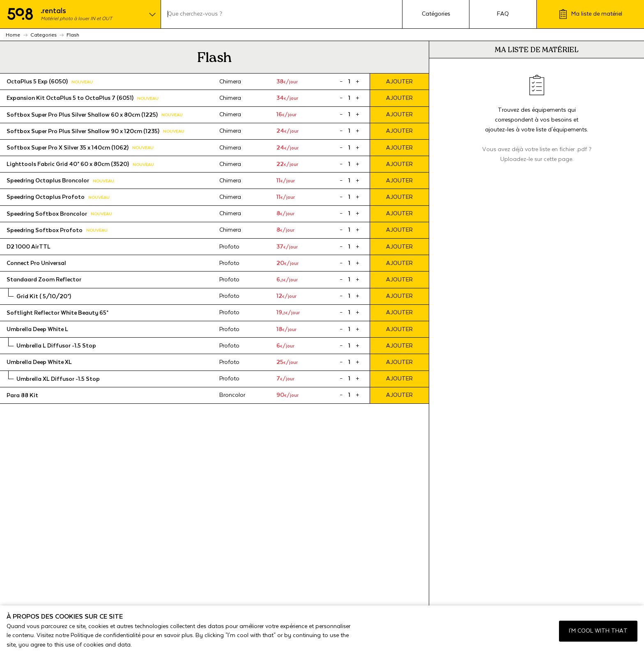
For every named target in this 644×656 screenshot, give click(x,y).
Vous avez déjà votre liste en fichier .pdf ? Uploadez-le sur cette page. (537, 154)
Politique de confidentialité (106, 635)
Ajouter (399, 82)
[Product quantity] (349, 82)
